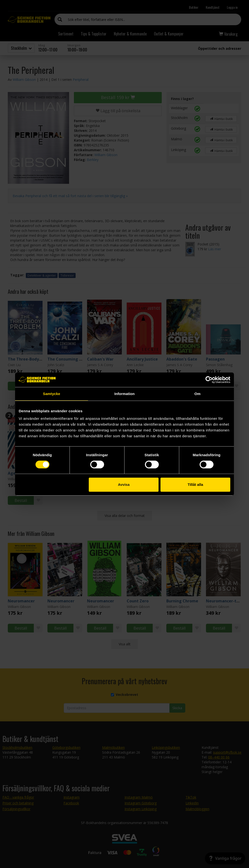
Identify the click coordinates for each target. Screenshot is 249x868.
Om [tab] (197, 394)
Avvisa (124, 485)
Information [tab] (124, 394)
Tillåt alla (195, 485)
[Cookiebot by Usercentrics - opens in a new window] (209, 380)
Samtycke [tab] (52, 394)
